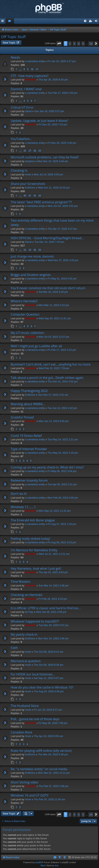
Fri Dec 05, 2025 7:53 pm (53, 124)
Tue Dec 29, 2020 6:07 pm (53, 625)
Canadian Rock (21, 732)
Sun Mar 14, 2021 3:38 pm (54, 586)
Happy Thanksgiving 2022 (29, 391)
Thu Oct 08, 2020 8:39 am (49, 665)
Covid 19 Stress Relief (26, 436)
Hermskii (30, 80)
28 (35, 151)
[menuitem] (10, 21)
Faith (14, 648)
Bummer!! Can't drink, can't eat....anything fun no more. (51, 364)
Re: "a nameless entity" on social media (39, 769)
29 (40, 151)
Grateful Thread (22, 417)
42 (35, 196)
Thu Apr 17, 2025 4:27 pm (62, 229)
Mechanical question (26, 661)
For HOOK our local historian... (33, 674)
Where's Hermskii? (24, 301)
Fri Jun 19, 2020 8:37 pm (48, 710)
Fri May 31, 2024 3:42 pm (62, 279)
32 (25, 250)
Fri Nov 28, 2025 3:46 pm (62, 143)
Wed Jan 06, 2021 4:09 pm (51, 612)
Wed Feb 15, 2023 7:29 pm (54, 368)
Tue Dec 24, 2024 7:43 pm (49, 242)
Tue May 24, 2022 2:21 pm (63, 439)
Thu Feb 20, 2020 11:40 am (49, 799)
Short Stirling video (24, 782)
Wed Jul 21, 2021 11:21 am (54, 554)
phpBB (38, 862)
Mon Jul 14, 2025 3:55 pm (49, 174)
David (28, 111)
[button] (59, 44)
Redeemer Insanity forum (29, 480)
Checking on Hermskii (26, 595)
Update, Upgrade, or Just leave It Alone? (39, 121)
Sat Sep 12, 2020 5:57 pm (49, 678)
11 (37, 69)
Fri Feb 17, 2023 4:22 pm (62, 350)
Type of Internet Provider (29, 449)
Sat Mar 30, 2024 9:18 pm (53, 292)
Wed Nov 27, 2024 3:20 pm (63, 260)
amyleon (30, 161)
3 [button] (74, 44)
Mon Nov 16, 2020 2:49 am (53, 638)
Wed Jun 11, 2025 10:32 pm (54, 188)
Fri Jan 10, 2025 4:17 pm (62, 61)
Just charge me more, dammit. (33, 256)
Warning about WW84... (28, 404)
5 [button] (83, 44)
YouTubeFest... (21, 139)
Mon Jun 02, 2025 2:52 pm (63, 206)
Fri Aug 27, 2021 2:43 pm (62, 524)
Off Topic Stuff (13, 37)
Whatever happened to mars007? (35, 621)
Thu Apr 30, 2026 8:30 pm (53, 80)
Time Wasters (21, 582)
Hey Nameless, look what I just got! (36, 568)
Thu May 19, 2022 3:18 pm (63, 453)
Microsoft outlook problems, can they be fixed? (45, 157)
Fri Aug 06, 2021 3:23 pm (62, 542)
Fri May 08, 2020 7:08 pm (53, 723)
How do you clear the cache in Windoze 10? (42, 687)
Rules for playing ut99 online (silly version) (41, 751)
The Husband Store (25, 706)
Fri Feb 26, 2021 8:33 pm (53, 599)
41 (30, 196)
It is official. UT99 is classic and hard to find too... (46, 608)
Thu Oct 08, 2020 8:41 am (49, 652)
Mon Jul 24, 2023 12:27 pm (54, 337)
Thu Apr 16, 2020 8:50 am (49, 736)
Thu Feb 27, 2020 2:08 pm (53, 786)
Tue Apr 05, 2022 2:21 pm (62, 484)
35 (40, 250)
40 (25, 196)
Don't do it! (19, 494)
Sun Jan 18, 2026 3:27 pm (49, 111)
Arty (57, 865)
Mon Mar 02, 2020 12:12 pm (54, 773)
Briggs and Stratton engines (31, 275)
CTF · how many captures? (30, 76)
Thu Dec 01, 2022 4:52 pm (63, 381)
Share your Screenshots (28, 184)
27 (30, 151)
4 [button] (79, 44)
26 (25, 151)
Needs (15, 57)
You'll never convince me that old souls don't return (48, 288)
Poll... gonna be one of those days (35, 719)
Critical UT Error (22, 107)
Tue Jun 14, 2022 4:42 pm (62, 408)
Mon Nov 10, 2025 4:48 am (53, 161)
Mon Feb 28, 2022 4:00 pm (63, 498)
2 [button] (70, 44)
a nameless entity (35, 61)
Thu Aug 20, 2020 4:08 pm (49, 691)
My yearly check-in (24, 634)
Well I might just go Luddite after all (36, 346)
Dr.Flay (29, 612)
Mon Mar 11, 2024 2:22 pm (54, 305)
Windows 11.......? (23, 507)
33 (30, 250)
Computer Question (25, 314)
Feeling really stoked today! (30, 539)
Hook (28, 174)
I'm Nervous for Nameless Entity (34, 550)
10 (32, 69)
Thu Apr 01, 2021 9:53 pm (53, 572)
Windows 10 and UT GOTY (30, 795)
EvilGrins (30, 188)
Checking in (19, 170)
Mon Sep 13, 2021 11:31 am (55, 511)
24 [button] (91, 44)
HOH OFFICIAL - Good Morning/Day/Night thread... (47, 238)
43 (40, 196)
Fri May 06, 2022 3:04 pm (62, 471)
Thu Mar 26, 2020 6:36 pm (53, 754)
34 (35, 250)
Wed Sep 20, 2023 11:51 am (55, 318)
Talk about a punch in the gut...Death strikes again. (47, 378)
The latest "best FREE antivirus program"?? (41, 202)
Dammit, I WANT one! (26, 89)
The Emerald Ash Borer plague (33, 520)
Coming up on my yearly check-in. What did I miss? (47, 467)
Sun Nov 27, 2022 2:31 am (53, 395)
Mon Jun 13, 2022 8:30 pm (54, 421)
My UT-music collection (27, 333)
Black (43, 865)
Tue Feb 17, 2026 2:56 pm (62, 93)
